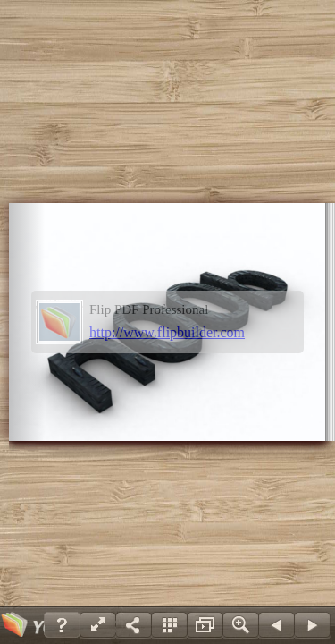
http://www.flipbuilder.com (167, 332)
